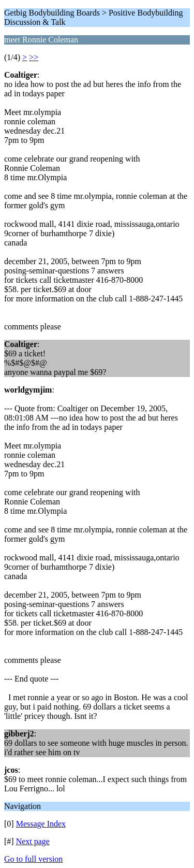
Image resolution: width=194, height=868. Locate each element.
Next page (33, 841)
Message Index (41, 824)
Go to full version (33, 859)
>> (34, 57)
